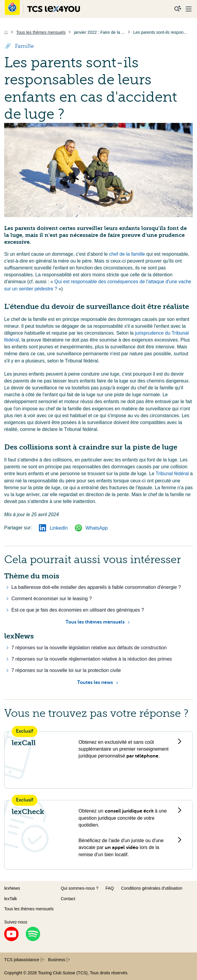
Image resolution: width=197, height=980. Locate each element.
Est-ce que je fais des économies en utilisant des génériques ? (78, 610)
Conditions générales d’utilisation (152, 888)
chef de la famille (128, 254)
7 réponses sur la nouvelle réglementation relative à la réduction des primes (92, 659)
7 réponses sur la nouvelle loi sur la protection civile (66, 670)
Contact (68, 899)
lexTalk (11, 899)
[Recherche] (178, 9)
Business (59, 960)
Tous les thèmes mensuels (95, 622)
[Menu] (189, 9)
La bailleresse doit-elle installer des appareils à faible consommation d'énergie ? (96, 587)
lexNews (12, 888)
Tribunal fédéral (173, 474)
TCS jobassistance (24, 960)
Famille (19, 46)
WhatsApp (91, 528)
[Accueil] (6, 32)
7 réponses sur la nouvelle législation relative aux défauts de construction (89, 648)
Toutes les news (95, 682)
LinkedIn (53, 528)
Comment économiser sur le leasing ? (52, 599)
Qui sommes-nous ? (79, 888)
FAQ (110, 888)
